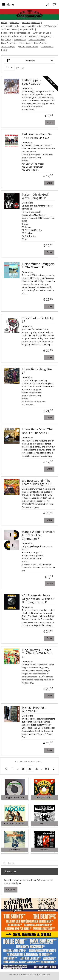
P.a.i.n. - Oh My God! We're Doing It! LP (35, 196)
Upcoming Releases (31, 23)
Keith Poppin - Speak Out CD (32, 82)
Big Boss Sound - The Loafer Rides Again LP (37, 482)
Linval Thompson (9, 43)
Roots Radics (40, 43)
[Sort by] (30, 61)
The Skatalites (47, 46)
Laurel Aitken (20, 40)
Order (50, 122)
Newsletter (15, 23)
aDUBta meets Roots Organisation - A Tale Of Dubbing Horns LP (38, 599)
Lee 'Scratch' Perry (37, 40)
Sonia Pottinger (8, 46)
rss (49, 974)
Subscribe (11, 890)
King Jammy (46, 36)
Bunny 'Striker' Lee (41, 33)
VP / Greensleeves (9, 29)
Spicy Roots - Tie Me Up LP (38, 320)
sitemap (42, 974)
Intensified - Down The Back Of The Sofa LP (37, 431)
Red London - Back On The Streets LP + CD (37, 136)
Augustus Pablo (27, 29)
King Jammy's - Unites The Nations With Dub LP (37, 653)
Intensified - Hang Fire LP (37, 371)
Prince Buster (25, 43)
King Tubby (6, 40)
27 (37, 769)
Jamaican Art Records (31, 26)
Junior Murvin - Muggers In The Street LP (38, 266)
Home (4, 23)
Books (4, 50)
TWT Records (50, 26)
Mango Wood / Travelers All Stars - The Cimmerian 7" (39, 535)
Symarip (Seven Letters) (28, 46)
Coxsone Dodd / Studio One (14, 36)
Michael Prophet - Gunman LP (34, 709)
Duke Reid (34, 36)
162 (47, 769)
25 (23, 769)
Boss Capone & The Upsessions (15, 33)
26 (30, 769)
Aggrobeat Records (10, 26)
